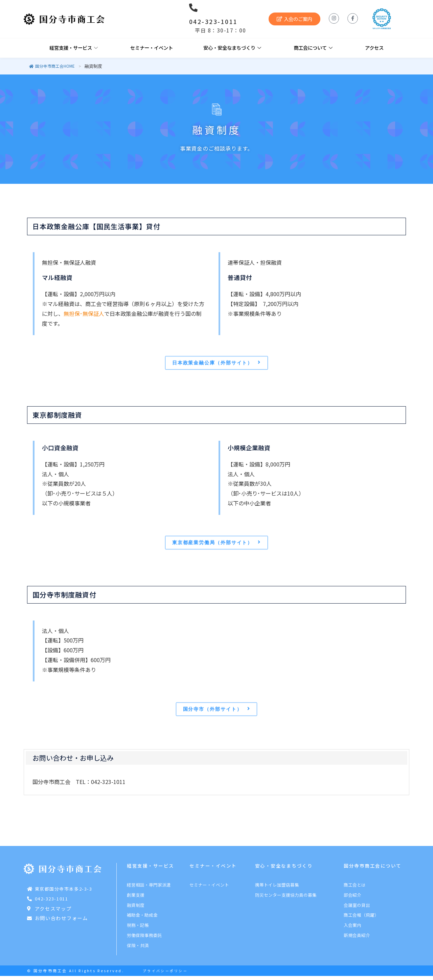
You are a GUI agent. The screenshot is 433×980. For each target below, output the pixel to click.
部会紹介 (352, 899)
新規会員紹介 (357, 939)
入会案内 (352, 929)
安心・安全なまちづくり (232, 48)
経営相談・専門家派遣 (149, 889)
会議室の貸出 (357, 909)
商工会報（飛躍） (361, 919)
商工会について (313, 48)
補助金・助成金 (142, 919)
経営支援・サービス (74, 48)
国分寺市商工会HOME (52, 66)
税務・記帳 (138, 929)
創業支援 (136, 899)
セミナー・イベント (152, 48)
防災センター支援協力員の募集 (286, 899)
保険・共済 (138, 949)
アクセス (374, 48)
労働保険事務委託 (144, 939)
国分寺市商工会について (373, 870)
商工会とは (355, 889)
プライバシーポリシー (165, 975)
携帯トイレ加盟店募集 (277, 889)
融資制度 (136, 909)
